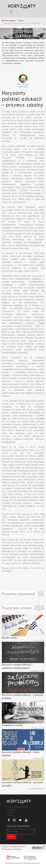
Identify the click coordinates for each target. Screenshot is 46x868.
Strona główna (9, 20)
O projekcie (11, 810)
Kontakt (10, 812)
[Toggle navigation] (12, 12)
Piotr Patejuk (23, 84)
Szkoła (21, 20)
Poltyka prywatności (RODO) (17, 807)
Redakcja (10, 815)
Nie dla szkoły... (10, 638)
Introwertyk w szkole (12, 725)
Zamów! (12, 837)
